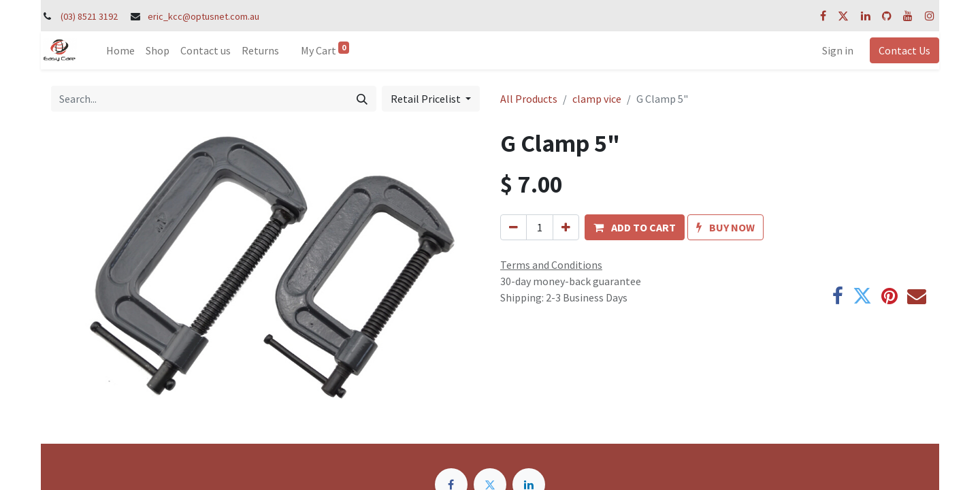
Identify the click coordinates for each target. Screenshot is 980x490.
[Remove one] (513, 227)
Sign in (838, 50)
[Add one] (566, 227)
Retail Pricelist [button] (427, 99)
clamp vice (597, 99)
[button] (635, 227)
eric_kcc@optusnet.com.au (203, 16)
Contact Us (904, 50)
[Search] (362, 99)
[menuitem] (120, 50)
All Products (529, 99)
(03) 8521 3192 (89, 16)
